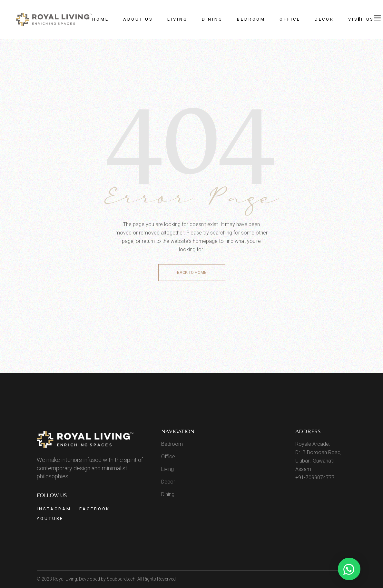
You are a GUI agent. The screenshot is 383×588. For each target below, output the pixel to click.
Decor (168, 482)
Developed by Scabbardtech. (108, 579)
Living (167, 469)
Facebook (95, 509)
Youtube (50, 518)
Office (168, 457)
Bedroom (172, 444)
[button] (349, 569)
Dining (168, 494)
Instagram (54, 509)
